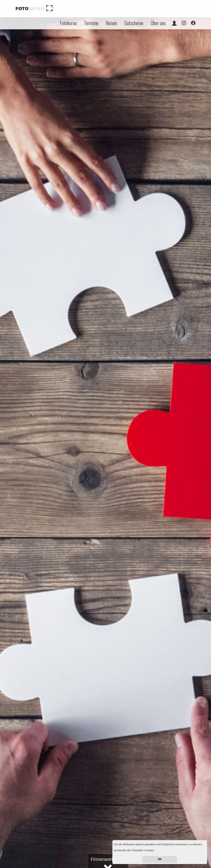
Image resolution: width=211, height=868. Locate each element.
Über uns (158, 23)
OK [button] (160, 859)
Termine (91, 23)
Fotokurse (68, 23)
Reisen (111, 23)
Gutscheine (134, 23)
